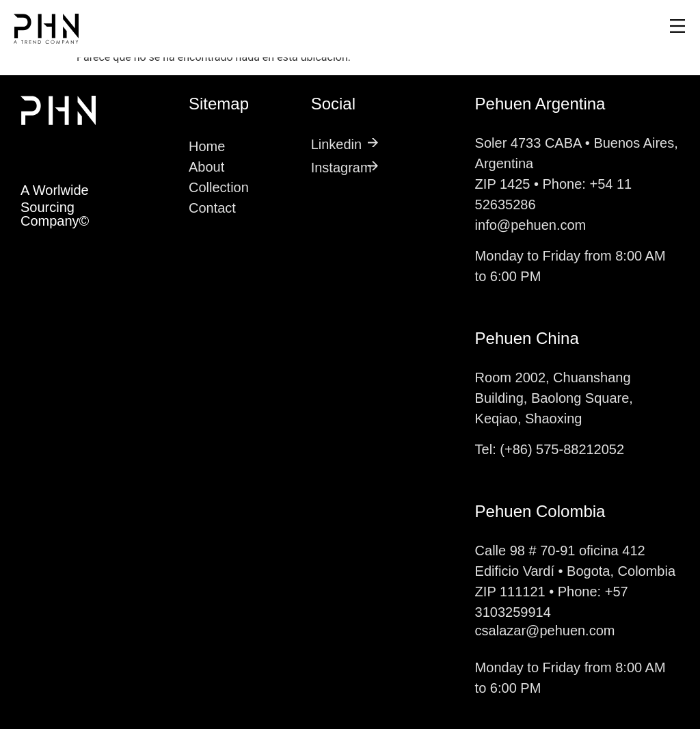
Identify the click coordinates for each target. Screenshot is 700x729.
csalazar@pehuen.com (545, 631)
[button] (518, 28)
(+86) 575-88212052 (562, 449)
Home (207, 146)
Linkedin (337, 144)
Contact (212, 208)
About (206, 167)
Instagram (341, 168)
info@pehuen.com (531, 225)
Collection (219, 187)
